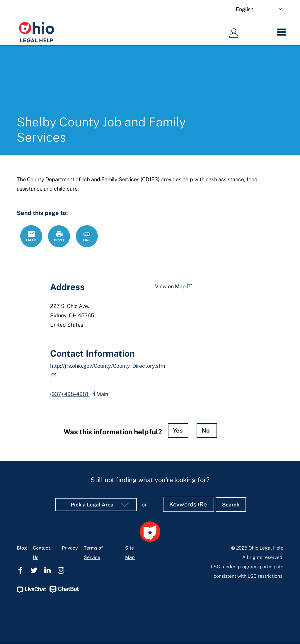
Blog (22, 548)
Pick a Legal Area (93, 505)
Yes (178, 431)
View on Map (170, 286)
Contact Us (41, 553)
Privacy (70, 548)
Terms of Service (93, 553)
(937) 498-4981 (70, 394)
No (206, 431)
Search (231, 505)
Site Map (130, 553)
